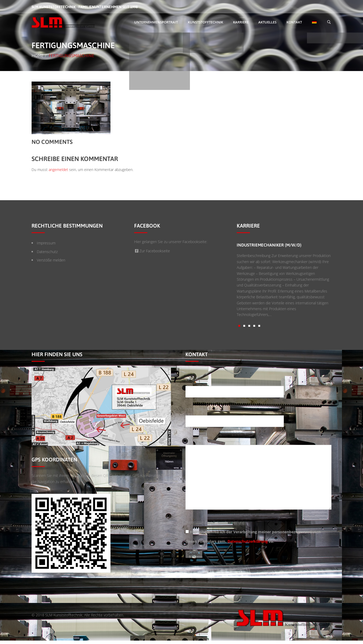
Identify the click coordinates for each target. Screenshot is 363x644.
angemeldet (58, 170)
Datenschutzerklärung (248, 541)
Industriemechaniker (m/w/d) (269, 245)
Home (38, 56)
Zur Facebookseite (152, 251)
